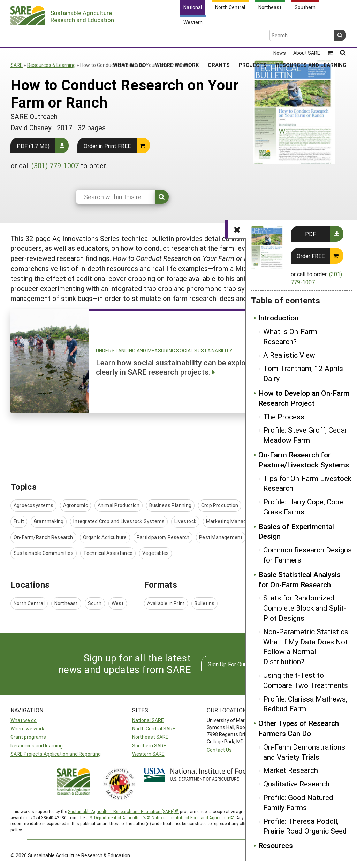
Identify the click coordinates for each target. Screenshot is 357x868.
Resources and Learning (311, 38)
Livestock (185, 521)
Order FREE (311, 256)
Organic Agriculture (105, 537)
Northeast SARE (150, 737)
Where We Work (177, 38)
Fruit (19, 521)
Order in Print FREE (107, 146)
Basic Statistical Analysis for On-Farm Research (299, 579)
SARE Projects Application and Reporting (56, 754)
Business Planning (170, 505)
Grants (219, 38)
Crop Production (220, 505)
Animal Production (119, 505)
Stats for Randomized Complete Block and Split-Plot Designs (305, 608)
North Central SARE (154, 728)
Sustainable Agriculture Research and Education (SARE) (121, 811)
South (95, 603)
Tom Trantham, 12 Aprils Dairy (303, 373)
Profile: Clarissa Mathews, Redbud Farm (305, 704)
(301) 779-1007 (55, 165)
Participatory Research (163, 537)
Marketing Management (234, 521)
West (118, 603)
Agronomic (75, 505)
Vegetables (155, 553)
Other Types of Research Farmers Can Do (299, 728)
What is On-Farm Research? (290, 336)
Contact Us (219, 750)
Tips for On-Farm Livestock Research (307, 483)
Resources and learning (37, 746)
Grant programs (28, 737)
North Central (29, 603)
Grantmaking (49, 521)
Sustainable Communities (44, 553)
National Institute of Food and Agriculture (191, 817)
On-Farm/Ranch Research (43, 537)
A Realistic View (289, 355)
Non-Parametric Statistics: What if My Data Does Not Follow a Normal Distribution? (306, 646)
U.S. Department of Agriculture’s (116, 817)
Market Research (291, 770)
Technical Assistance (108, 553)
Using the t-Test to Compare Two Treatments (306, 680)
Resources (276, 845)
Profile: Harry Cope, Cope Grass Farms (303, 507)
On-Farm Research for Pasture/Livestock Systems (304, 460)
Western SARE (148, 754)
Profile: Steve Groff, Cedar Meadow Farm (305, 435)
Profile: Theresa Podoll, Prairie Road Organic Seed (305, 826)
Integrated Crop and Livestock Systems (119, 521)
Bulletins (204, 603)
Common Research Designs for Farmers (307, 555)
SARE (17, 65)
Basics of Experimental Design (296, 531)
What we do (24, 720)
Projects (253, 38)
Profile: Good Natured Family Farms (298, 802)
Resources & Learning (51, 65)
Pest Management (221, 537)
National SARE (148, 720)
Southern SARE (149, 746)
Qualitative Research (296, 784)
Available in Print (166, 603)
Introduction (278, 318)
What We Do (130, 38)
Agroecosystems (33, 505)
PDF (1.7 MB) (33, 146)
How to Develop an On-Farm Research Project (304, 398)
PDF (310, 234)
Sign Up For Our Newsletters (243, 664)
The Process (284, 417)
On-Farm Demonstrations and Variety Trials (304, 752)
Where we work (27, 728)
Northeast (66, 603)
